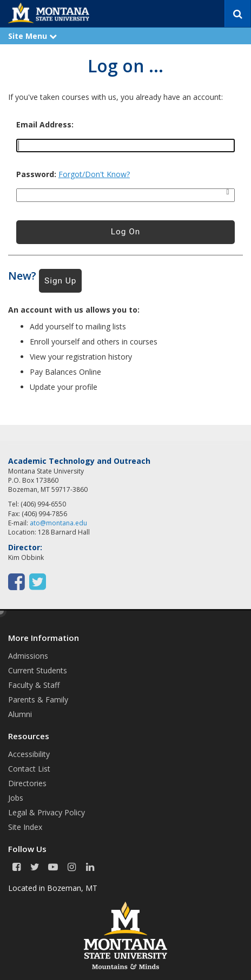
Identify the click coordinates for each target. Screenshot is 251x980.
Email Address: (45, 125)
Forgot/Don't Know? (94, 174)
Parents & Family (38, 699)
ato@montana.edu (58, 523)
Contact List (29, 769)
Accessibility (29, 754)
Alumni (20, 714)
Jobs (16, 798)
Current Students (38, 670)
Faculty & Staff (34, 685)
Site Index (25, 827)
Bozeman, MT (72, 888)
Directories (27, 783)
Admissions (28, 656)
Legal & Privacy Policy (47, 812)
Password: (36, 174)
